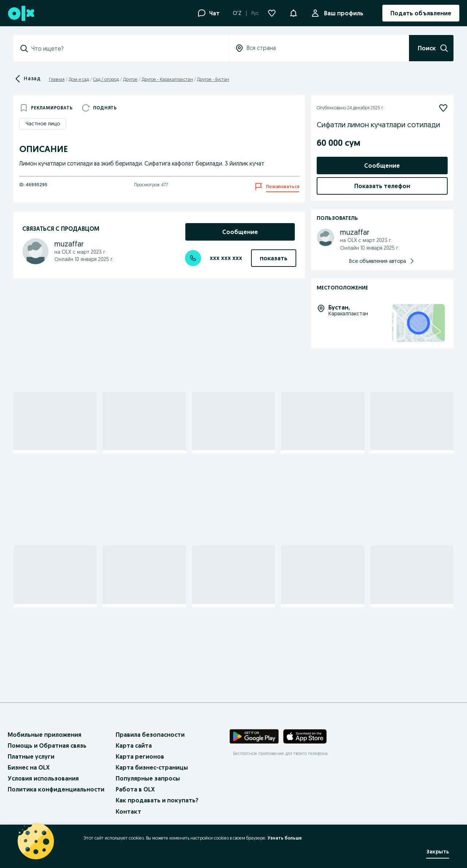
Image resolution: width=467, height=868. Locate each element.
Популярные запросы (148, 778)
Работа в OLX (135, 789)
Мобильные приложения (45, 735)
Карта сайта (134, 746)
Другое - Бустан (213, 79)
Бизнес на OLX (29, 767)
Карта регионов (140, 756)
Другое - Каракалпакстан (167, 79)
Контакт (128, 811)
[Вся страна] (319, 48)
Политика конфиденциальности (56, 789)
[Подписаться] (443, 108)
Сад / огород (106, 79)
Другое (130, 79)
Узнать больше (285, 838)
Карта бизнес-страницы (152, 767)
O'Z (237, 13)
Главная (57, 79)
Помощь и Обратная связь (47, 746)
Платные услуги (31, 756)
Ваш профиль (342, 13)
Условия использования (43, 778)
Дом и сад (79, 79)
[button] (293, 12)
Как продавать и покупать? (157, 800)
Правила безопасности (150, 735)
